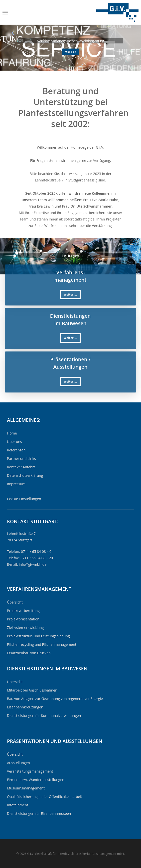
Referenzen (16, 450)
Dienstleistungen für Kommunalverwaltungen (44, 716)
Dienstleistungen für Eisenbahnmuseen (39, 813)
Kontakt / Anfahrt (21, 467)
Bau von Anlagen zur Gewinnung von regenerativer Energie (55, 699)
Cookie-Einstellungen (24, 499)
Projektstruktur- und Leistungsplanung (38, 636)
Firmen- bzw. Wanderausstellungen (36, 780)
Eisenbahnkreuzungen (25, 707)
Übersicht (15, 602)
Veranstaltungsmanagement (30, 771)
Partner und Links (21, 458)
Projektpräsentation (23, 619)
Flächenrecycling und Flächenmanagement (42, 644)
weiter (70, 52)
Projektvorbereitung (23, 611)
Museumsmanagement (26, 788)
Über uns (14, 442)
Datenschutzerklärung (25, 475)
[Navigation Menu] (5, 12)
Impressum (16, 484)
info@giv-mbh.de (33, 564)
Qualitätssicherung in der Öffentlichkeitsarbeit (45, 797)
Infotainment (18, 805)
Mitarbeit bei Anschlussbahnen (32, 690)
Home (12, 433)
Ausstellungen (18, 763)
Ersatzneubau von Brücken (29, 653)
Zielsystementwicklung (25, 628)
